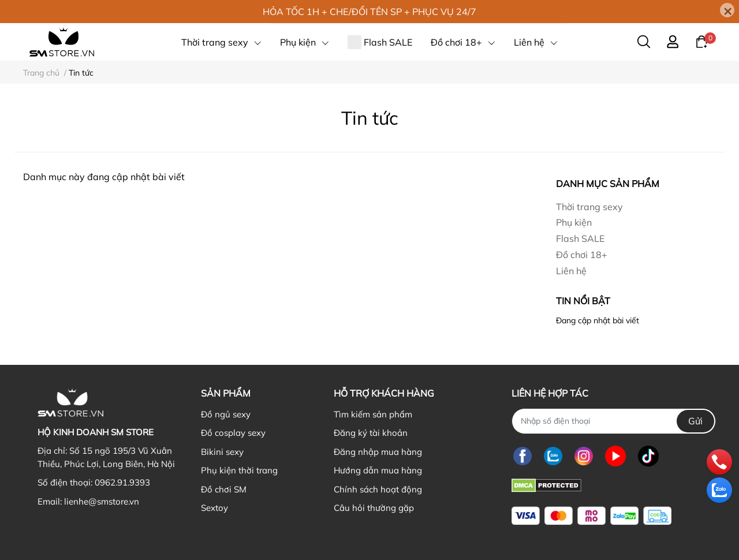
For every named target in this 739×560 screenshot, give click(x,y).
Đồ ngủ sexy (226, 414)
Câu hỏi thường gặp (374, 508)
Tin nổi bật (583, 301)
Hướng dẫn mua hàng (378, 470)
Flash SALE (580, 238)
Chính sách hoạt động (378, 489)
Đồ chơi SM (224, 489)
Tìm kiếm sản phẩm (373, 414)
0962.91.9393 (122, 482)
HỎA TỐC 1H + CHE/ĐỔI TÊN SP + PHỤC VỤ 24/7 (369, 12)
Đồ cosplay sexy (233, 433)
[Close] (727, 10)
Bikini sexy (222, 452)
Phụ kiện (574, 222)
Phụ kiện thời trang (239, 470)
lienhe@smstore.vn (102, 501)
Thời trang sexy (589, 207)
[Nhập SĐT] (614, 421)
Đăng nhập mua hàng (378, 452)
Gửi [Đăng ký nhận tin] (695, 421)
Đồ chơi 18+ (582, 255)
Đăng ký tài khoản (371, 433)
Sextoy (214, 508)
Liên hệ (571, 271)
